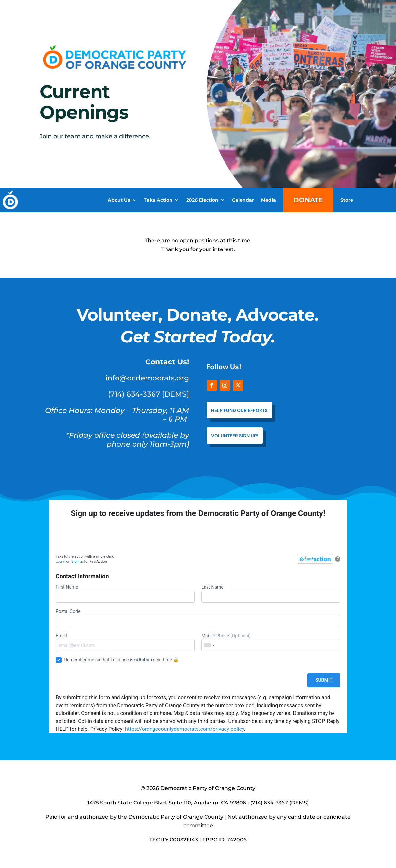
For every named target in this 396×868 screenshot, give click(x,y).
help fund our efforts (239, 410)
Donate (308, 200)
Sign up (77, 561)
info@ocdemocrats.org (147, 378)
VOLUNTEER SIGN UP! (235, 436)
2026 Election (202, 200)
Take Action (158, 200)
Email (125, 642)
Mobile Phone (271, 642)
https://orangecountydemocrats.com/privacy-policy (185, 729)
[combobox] (209, 645)
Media (269, 200)
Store (347, 200)
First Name (125, 594)
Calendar (243, 200)
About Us (119, 200)
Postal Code (198, 618)
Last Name (271, 594)
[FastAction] (315, 559)
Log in (61, 561)
